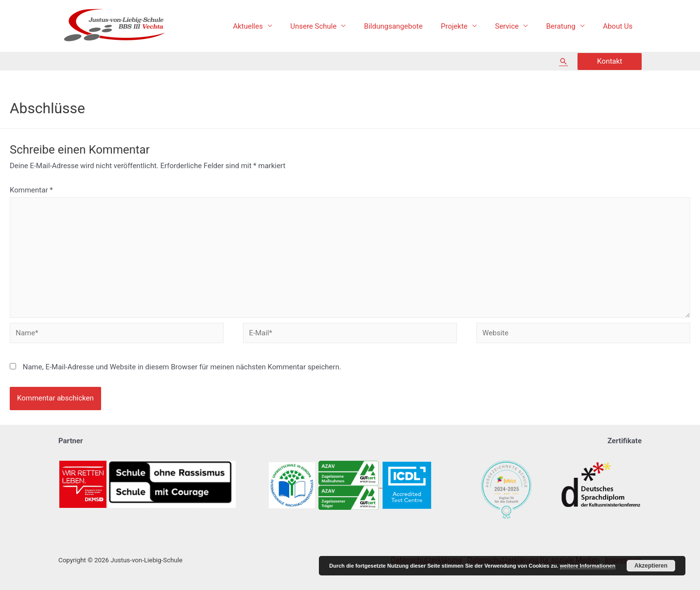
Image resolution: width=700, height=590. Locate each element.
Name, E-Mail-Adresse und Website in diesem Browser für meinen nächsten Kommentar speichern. (182, 367)
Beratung (566, 26)
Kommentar (31, 190)
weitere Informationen (588, 566)
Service (516, 26)
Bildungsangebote (409, 26)
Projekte (467, 26)
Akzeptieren (651, 566)
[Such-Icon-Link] (563, 61)
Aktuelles (272, 26)
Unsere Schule (333, 26)
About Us (620, 26)
